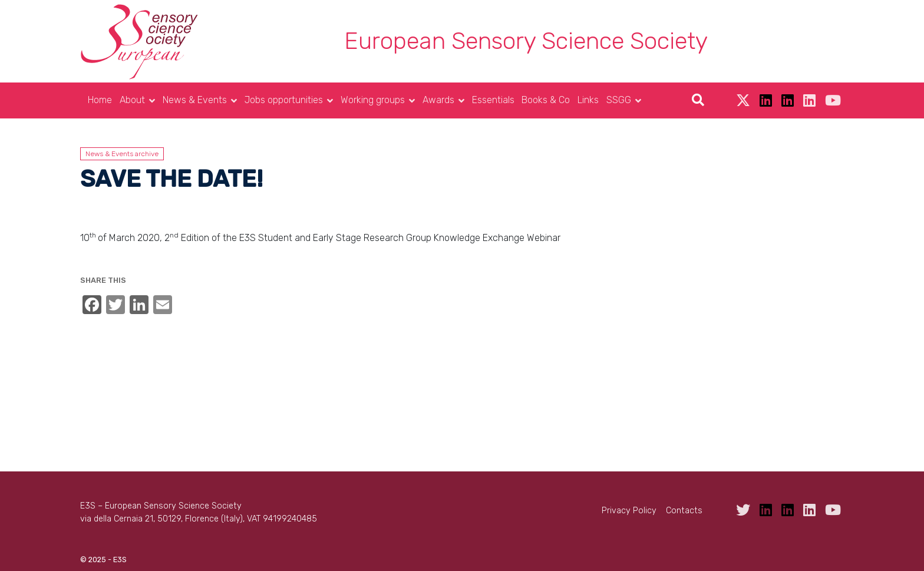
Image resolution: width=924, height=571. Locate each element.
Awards (438, 100)
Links (588, 100)
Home (100, 100)
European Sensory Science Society (526, 41)
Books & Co (546, 100)
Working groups (373, 100)
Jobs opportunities (284, 100)
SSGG (619, 100)
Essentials (493, 100)
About (132, 100)
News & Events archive (122, 154)
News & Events (195, 100)
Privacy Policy (629, 511)
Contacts (684, 511)
